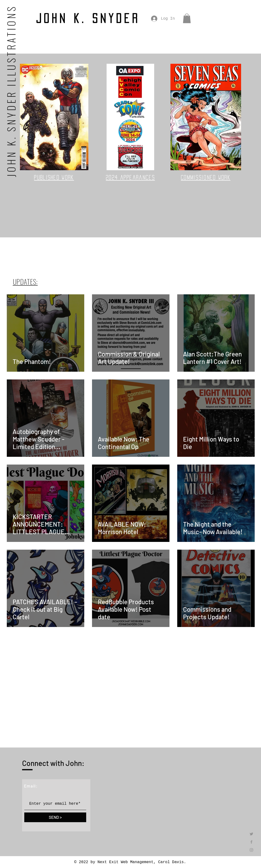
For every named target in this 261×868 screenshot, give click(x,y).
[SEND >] (55, 817)
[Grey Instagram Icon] (251, 850)
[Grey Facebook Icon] (251, 842)
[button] (187, 18)
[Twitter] (251, 834)
